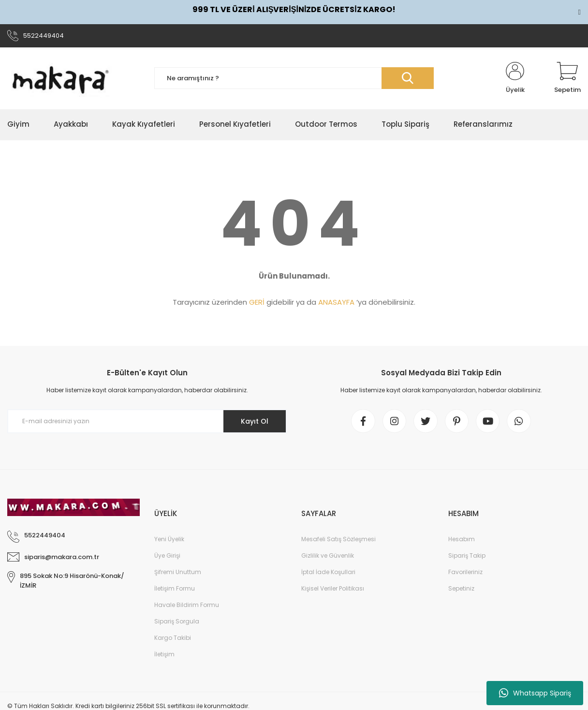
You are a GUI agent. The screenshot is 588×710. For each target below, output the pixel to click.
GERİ (257, 303)
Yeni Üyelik (169, 540)
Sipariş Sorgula (177, 622)
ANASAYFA (336, 303)
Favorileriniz (465, 572)
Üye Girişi (167, 556)
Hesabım (462, 540)
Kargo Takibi (173, 638)
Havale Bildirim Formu (187, 605)
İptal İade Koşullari (328, 572)
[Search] (294, 79)
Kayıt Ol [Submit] (255, 421)
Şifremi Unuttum (178, 572)
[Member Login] (515, 78)
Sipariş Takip (467, 556)
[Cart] (567, 78)
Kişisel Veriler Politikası (333, 589)
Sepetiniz (461, 589)
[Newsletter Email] (147, 422)
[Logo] (60, 78)
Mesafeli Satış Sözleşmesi (338, 540)
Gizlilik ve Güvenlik (328, 556)
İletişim (164, 655)
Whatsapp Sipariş (535, 693)
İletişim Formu (175, 589)
